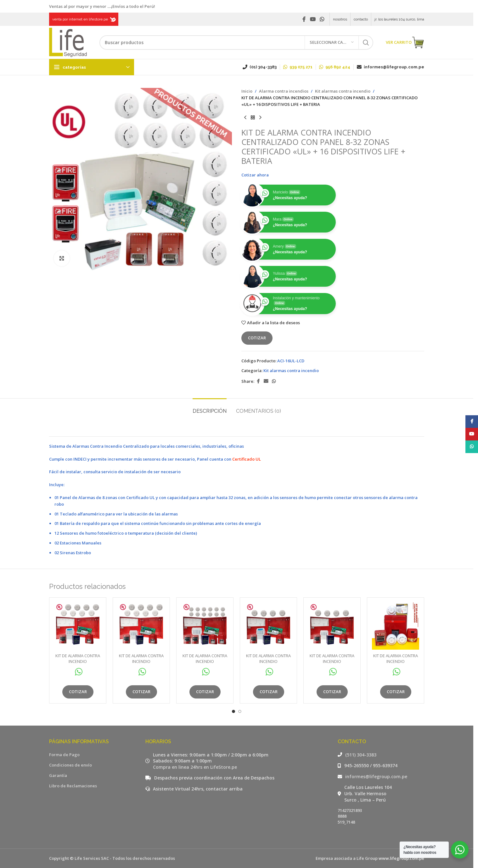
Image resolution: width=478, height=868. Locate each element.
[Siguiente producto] (260, 118)
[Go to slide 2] (240, 711)
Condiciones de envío (70, 765)
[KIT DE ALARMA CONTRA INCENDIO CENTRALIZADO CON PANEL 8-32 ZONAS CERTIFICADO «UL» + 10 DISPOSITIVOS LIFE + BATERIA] (78, 626)
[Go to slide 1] (233, 711)
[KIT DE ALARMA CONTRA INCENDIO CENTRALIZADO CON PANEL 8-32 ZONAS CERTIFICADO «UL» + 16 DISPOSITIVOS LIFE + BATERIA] (205, 626)
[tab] (210, 408)
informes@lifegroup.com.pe (376, 776)
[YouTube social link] (313, 19)
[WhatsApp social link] (322, 19)
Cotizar (257, 338)
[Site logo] (68, 42)
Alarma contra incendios (284, 91)
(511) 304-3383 (361, 755)
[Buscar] (236, 43)
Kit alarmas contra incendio (343, 91)
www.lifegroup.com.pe (401, 858)
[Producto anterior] (245, 118)
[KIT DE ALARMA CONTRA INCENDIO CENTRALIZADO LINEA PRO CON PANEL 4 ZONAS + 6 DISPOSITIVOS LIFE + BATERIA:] (396, 626)
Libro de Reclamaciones (73, 786)
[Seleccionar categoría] (332, 43)
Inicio (247, 91)
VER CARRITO (405, 43)
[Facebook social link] (304, 19)
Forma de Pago (64, 755)
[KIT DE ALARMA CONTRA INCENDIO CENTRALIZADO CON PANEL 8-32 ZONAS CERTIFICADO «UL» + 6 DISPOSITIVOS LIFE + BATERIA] (268, 626)
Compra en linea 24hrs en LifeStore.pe (195, 767)
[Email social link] (266, 381)
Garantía (58, 775)
